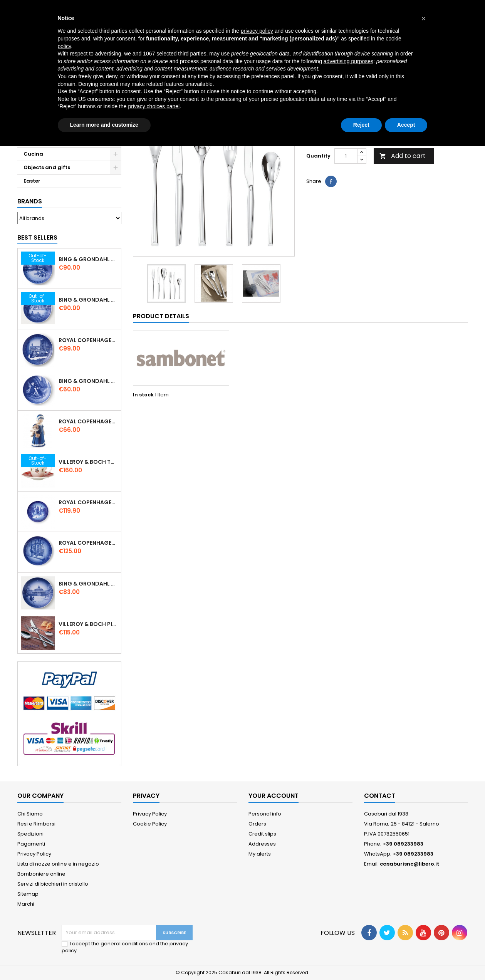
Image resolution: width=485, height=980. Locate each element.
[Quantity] (346, 156)
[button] (424, 18)
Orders (257, 824)
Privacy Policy (34, 854)
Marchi (26, 904)
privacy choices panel (154, 106)
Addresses (262, 844)
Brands (30, 201)
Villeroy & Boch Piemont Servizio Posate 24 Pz (88, 624)
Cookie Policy (150, 824)
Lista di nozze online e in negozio (58, 864)
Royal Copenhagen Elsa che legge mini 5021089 (88, 421)
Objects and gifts (47, 167)
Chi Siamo (30, 814)
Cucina (33, 154)
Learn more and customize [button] (104, 125)
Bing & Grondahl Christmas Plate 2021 (88, 584)
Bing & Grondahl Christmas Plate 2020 (88, 259)
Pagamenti (31, 844)
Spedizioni (30, 834)
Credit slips (262, 834)
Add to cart (403, 156)
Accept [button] (406, 125)
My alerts (260, 854)
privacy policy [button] (257, 31)
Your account (274, 796)
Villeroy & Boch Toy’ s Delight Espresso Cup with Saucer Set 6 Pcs (88, 462)
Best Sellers (37, 237)
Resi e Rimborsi (36, 824)
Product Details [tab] (161, 316)
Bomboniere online (41, 874)
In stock (143, 395)
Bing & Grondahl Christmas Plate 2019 (88, 300)
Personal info (265, 814)
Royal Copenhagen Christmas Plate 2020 (88, 340)
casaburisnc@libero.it (409, 864)
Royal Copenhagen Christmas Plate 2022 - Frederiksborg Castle (88, 502)
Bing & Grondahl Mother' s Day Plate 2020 (88, 381)
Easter (32, 181)
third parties (192, 54)
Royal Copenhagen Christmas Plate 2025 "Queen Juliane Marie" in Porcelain (88, 543)
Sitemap (28, 894)
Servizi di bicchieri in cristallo (53, 884)
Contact (380, 796)
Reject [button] (361, 125)
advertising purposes (348, 61)
